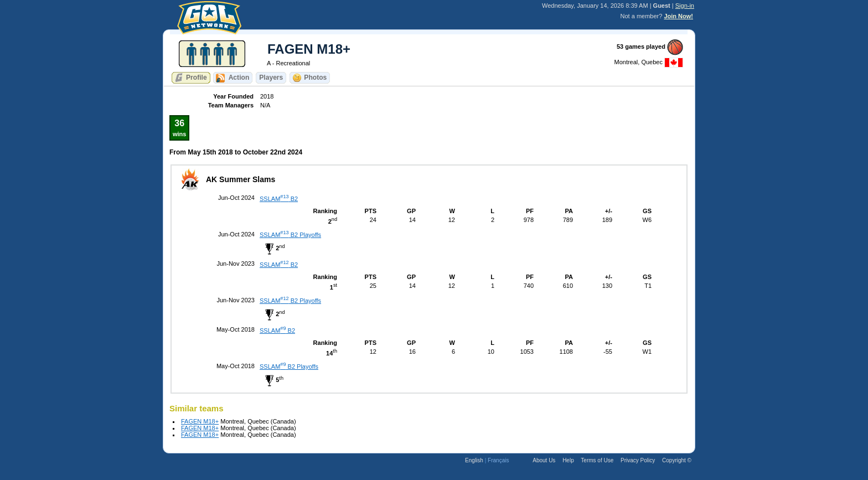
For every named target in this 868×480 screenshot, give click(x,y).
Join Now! (678, 16)
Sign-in (685, 6)
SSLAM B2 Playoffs (290, 235)
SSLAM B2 (279, 199)
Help (568, 460)
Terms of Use (597, 460)
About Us (544, 460)
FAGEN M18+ (200, 421)
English (474, 460)
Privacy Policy (638, 460)
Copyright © (677, 460)
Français (498, 460)
